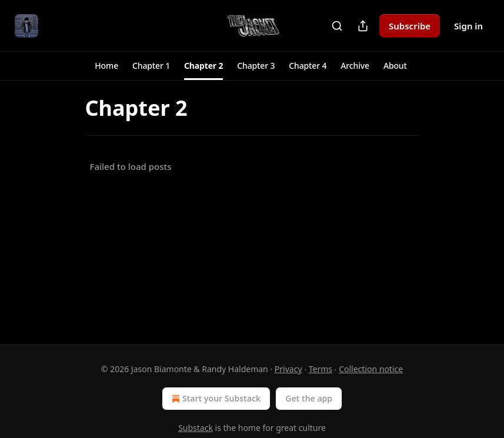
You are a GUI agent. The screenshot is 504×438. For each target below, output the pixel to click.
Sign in (468, 26)
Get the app (309, 398)
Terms (321, 369)
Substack (196, 428)
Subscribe (410, 26)
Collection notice (371, 369)
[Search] (337, 26)
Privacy (288, 369)
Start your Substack (215, 399)
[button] (106, 66)
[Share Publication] (363, 26)
